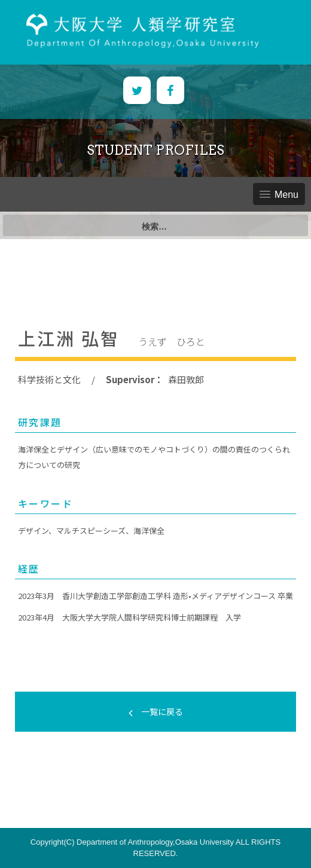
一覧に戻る (156, 711)
